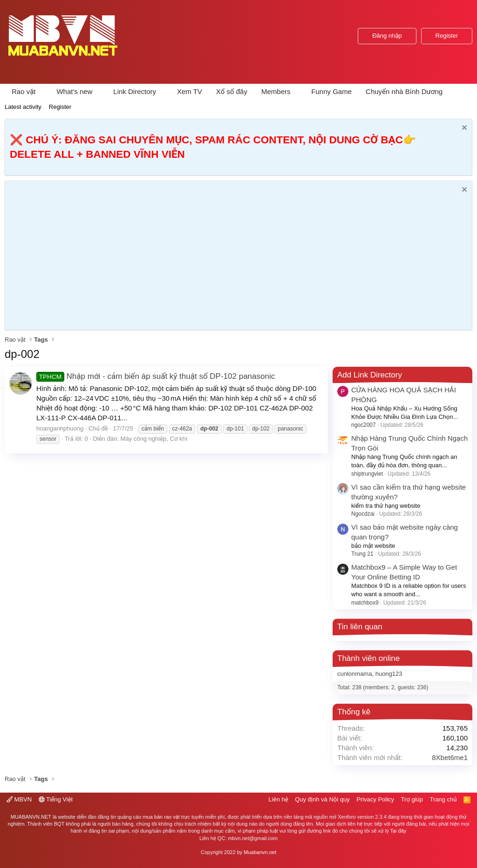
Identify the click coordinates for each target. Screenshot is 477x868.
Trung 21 (362, 554)
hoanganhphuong (60, 428)
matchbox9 (365, 603)
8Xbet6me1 (450, 757)
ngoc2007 (364, 425)
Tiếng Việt (56, 799)
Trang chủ (443, 799)
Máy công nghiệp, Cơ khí (154, 439)
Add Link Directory (370, 375)
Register (60, 107)
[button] (43, 91)
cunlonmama (354, 674)
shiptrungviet (367, 474)
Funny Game (331, 91)
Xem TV (190, 91)
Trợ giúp (412, 799)
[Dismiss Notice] (463, 129)
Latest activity (23, 107)
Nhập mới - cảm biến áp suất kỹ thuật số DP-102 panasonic (156, 376)
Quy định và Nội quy (322, 799)
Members (276, 91)
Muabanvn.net (260, 852)
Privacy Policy (375, 799)
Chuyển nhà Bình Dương (404, 91)
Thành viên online (368, 658)
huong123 (389, 674)
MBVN (19, 799)
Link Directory (135, 91)
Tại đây (399, 831)
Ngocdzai (363, 514)
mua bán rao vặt (161, 817)
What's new (74, 91)
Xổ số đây (232, 91)
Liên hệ (278, 799)
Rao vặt (24, 91)
